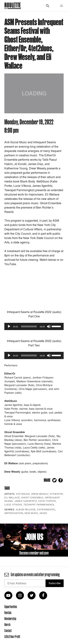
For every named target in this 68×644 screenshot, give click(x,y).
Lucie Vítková (13, 505)
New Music (31, 513)
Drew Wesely (40, 494)
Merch (7, 625)
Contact (8, 631)
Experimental (46, 509)
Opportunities (11, 607)
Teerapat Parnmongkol (39, 505)
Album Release (26, 509)
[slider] (29, 326)
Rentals (8, 613)
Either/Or (56, 494)
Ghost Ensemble (32, 497)
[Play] (9, 326)
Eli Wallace (12, 497)
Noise (43, 513)
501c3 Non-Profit (12, 637)
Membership (10, 619)
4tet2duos (23, 494)
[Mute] (49, 326)
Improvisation (14, 513)
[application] (34, 326)
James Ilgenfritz (26, 501)
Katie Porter (47, 501)
